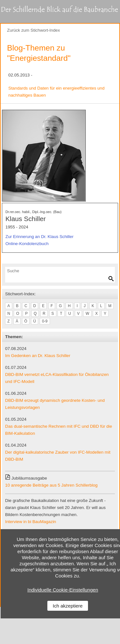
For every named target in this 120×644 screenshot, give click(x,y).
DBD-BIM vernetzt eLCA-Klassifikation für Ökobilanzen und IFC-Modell (57, 378)
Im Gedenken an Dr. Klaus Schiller (38, 356)
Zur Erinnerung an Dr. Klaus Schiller (40, 237)
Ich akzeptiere (68, 606)
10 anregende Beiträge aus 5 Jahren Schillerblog (51, 485)
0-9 (45, 321)
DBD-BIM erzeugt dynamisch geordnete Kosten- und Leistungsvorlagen (55, 404)
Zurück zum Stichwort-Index (33, 30)
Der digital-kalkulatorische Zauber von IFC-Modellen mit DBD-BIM (58, 456)
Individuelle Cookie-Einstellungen (63, 590)
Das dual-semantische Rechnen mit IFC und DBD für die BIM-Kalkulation (59, 430)
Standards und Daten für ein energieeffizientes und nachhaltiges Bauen (56, 92)
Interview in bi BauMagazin (31, 522)
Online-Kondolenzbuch (27, 244)
